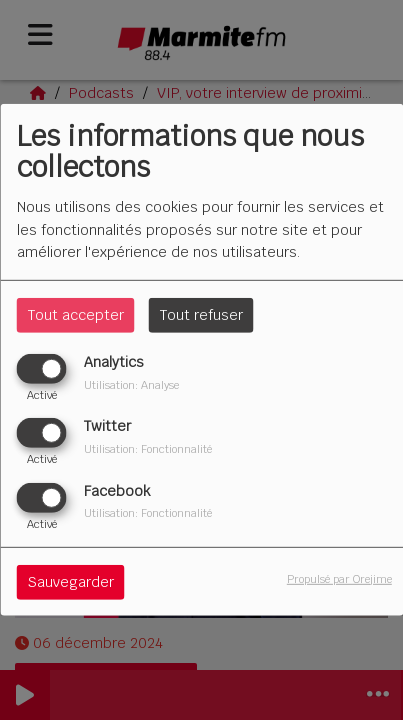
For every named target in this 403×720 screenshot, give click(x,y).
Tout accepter (76, 315)
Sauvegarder (71, 581)
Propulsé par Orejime (339, 578)
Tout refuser (201, 315)
